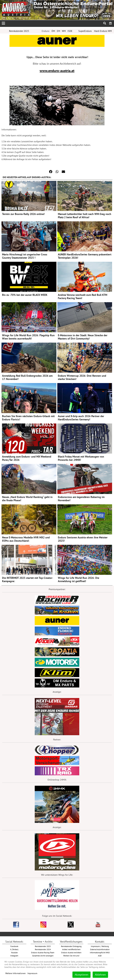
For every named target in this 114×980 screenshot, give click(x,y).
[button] (51, 172)
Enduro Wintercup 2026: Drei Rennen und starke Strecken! (82, 377)
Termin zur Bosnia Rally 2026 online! (23, 214)
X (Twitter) (14, 949)
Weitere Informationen (16, 973)
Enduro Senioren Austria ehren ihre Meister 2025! (83, 539)
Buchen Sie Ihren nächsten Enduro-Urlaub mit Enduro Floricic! (28, 418)
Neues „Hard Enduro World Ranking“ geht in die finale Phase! (27, 499)
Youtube (14, 953)
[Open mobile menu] (3, 23)
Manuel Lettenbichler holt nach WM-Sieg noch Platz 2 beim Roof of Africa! (85, 216)
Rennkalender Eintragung (71, 946)
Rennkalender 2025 (19, 31)
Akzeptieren (81, 975)
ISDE (70, 31)
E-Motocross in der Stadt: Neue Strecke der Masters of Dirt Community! (83, 337)
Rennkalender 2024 (43, 949)
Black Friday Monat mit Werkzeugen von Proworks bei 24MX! (81, 458)
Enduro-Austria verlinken (71, 953)
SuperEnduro (85, 31)
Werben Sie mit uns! (71, 956)
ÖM (53, 31)
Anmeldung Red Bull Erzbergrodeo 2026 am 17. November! (27, 377)
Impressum (32, 973)
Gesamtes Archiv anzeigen (43, 956)
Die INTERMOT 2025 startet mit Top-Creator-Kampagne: (28, 579)
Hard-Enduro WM (103, 31)
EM (58, 31)
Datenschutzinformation (100, 949)
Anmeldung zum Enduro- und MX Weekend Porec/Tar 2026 (27, 458)
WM (64, 31)
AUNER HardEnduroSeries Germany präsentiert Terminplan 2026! (85, 256)
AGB (100, 956)
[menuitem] (111, 23)
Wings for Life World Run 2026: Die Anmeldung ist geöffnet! (79, 579)
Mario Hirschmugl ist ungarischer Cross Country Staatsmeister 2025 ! (25, 256)
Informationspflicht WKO (100, 953)
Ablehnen (100, 975)
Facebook (14, 946)
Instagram (14, 956)
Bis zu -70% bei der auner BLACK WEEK (25, 295)
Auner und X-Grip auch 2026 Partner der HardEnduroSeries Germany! (81, 418)
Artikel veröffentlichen (71, 949)
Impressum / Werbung (100, 946)
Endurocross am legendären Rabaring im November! (81, 499)
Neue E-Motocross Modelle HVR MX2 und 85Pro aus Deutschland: (26, 539)
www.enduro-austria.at (57, 71)
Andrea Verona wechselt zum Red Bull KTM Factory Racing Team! (83, 296)
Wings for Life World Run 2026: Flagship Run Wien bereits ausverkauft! (28, 337)
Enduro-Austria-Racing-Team (43, 953)
